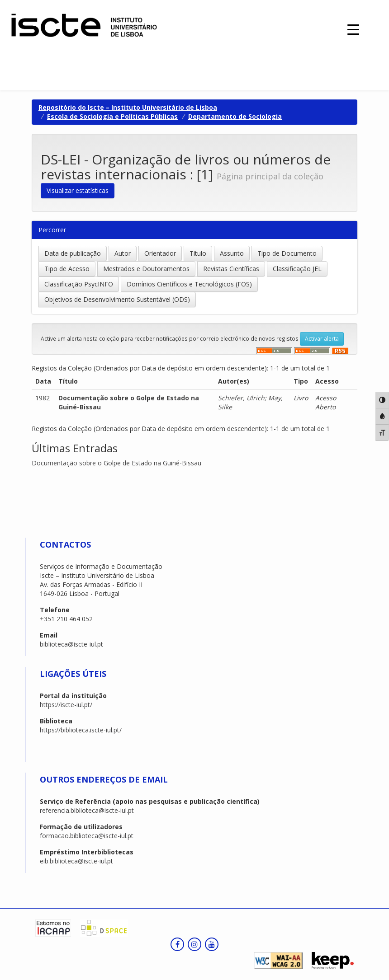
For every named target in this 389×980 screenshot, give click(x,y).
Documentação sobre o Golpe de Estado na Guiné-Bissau (116, 463)
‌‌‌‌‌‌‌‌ (340, 351)
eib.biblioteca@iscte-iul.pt (76, 861)
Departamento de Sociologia (235, 116)
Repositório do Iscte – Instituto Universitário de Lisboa (128, 107)
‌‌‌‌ (312, 351)
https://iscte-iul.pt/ (66, 705)
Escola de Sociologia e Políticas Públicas (112, 116)
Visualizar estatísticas (78, 190)
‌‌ (274, 351)
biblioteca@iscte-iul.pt (71, 644)
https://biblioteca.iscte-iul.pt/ (81, 730)
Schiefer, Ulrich (241, 398)
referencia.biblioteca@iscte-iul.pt (87, 810)
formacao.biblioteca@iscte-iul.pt (87, 836)
